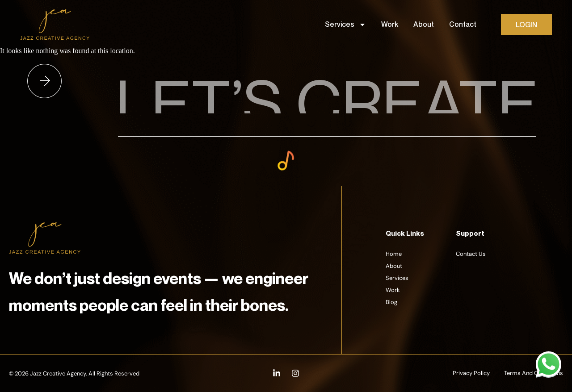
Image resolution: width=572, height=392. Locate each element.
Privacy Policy (471, 373)
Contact (463, 24)
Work (390, 24)
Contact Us (471, 254)
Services (345, 25)
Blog (391, 302)
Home (394, 254)
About (424, 24)
